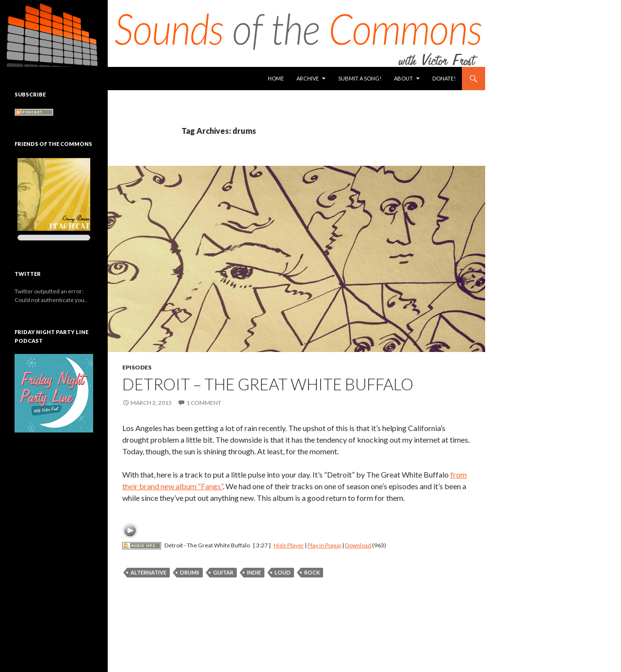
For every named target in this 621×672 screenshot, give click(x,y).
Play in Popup (324, 545)
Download (358, 545)
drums (190, 572)
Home (276, 78)
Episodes (137, 367)
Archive (308, 78)
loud (283, 572)
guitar (223, 572)
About (403, 78)
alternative (148, 572)
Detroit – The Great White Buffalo (268, 384)
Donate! (444, 78)
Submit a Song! (360, 78)
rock (312, 572)
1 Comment (204, 403)
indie (254, 572)
